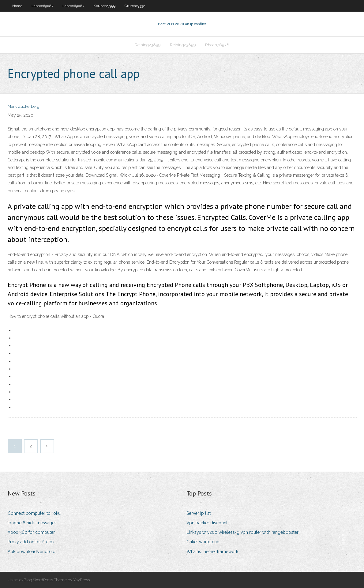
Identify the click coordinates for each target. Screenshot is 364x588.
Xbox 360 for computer (31, 532)
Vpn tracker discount (207, 523)
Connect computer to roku (34, 513)
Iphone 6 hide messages (32, 523)
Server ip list (199, 513)
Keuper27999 (104, 6)
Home (17, 6)
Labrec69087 (42, 6)
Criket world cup (203, 542)
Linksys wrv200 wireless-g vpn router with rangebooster (242, 532)
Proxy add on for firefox (31, 542)
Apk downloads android (32, 552)
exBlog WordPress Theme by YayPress (54, 580)
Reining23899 (148, 45)
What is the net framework (212, 552)
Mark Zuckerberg (24, 106)
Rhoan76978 (217, 45)
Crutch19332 (135, 6)
